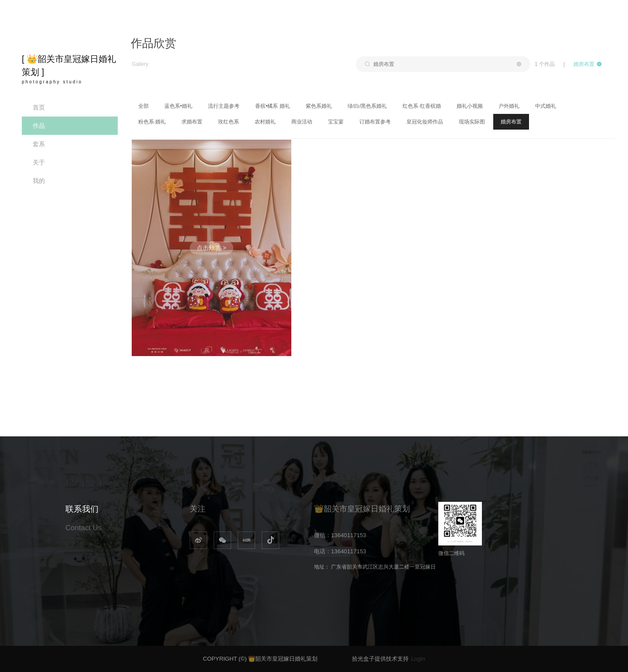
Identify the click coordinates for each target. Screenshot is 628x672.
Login (418, 659)
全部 (143, 106)
